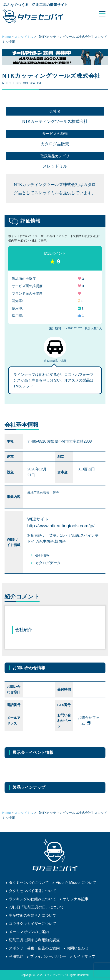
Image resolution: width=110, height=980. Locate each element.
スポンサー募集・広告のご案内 (34, 948)
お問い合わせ (77, 948)
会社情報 (42, 556)
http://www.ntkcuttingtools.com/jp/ (61, 526)
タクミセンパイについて (29, 883)
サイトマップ (84, 956)
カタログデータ (48, 563)
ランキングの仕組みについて (32, 899)
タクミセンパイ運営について (32, 891)
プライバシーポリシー (48, 956)
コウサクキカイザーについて (32, 924)
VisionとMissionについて (76, 883)
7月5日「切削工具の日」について (36, 907)
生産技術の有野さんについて (32, 915)
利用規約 (16, 956)
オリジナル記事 (76, 899)
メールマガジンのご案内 (29, 932)
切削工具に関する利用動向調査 (34, 940)
